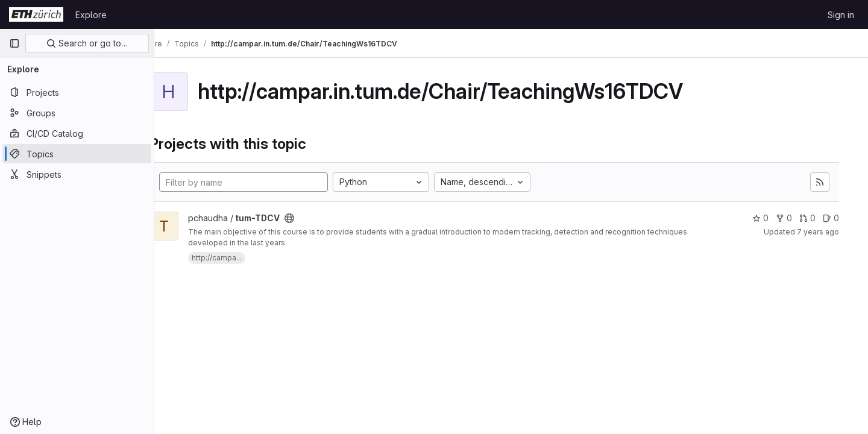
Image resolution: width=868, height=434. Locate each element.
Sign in (841, 15)
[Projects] (77, 92)
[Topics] (77, 154)
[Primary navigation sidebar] (14, 43)
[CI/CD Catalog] (77, 133)
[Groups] (77, 113)
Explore (91, 15)
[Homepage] (36, 14)
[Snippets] (77, 174)
